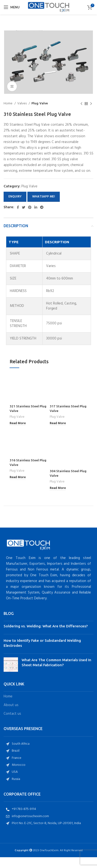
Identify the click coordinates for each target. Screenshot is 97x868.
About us (11, 694)
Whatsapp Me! (44, 197)
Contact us (12, 703)
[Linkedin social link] (36, 207)
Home (8, 104)
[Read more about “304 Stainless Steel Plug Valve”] (58, 478)
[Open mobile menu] (12, 7)
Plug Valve (40, 104)
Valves (22, 104)
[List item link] (48, 733)
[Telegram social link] (42, 207)
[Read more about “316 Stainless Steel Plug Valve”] (18, 478)
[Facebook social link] (18, 207)
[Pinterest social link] (30, 207)
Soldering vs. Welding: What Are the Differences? (46, 615)
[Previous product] (81, 104)
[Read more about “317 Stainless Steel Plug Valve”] (58, 424)
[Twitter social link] (24, 207)
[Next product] (91, 104)
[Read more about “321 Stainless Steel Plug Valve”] (18, 424)
